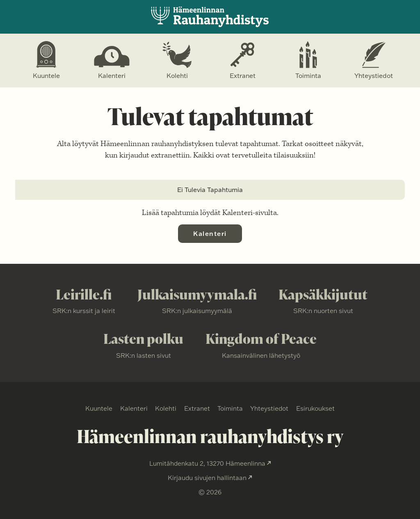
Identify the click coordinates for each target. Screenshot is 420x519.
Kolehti (177, 75)
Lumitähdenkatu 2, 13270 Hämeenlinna (207, 463)
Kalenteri (112, 75)
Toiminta (308, 75)
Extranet (243, 75)
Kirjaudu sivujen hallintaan (207, 478)
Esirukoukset (315, 408)
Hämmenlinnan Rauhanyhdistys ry (210, 17)
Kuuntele (46, 75)
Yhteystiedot (374, 75)
